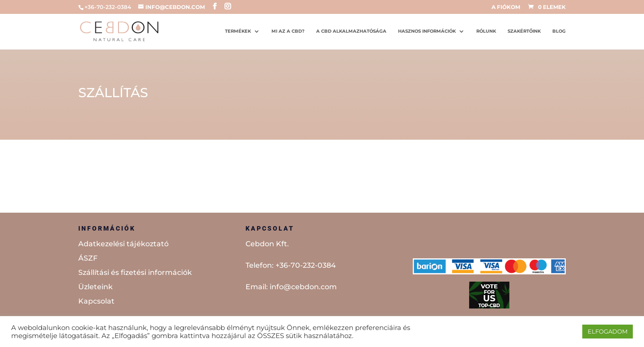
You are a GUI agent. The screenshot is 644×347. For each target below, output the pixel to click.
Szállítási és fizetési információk (135, 272)
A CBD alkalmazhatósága (351, 31)
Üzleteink (95, 287)
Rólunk (486, 31)
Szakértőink (524, 31)
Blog (559, 31)
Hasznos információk (427, 31)
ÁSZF (88, 258)
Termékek (238, 31)
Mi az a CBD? (288, 31)
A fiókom (506, 7)
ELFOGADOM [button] (608, 331)
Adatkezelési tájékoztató (123, 244)
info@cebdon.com (303, 287)
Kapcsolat (96, 301)
